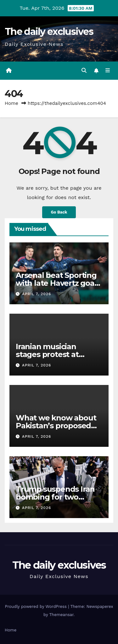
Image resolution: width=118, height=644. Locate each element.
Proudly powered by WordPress (36, 606)
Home (11, 103)
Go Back (59, 212)
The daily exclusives (49, 32)
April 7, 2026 (37, 294)
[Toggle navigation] (108, 71)
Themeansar (62, 615)
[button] (84, 70)
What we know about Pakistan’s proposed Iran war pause (56, 426)
